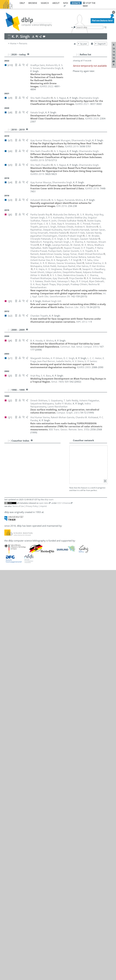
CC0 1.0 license (64, 503)
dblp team (49, 499)
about (56, 3)
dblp (22, 3)
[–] (78, 54)
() (75, 307)
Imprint (43, 506)
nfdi (66, 3)
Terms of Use (18, 506)
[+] (9, 441)
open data (44, 503)
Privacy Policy (32, 506)
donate (76, 3)
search (45, 3)
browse (33, 3)
